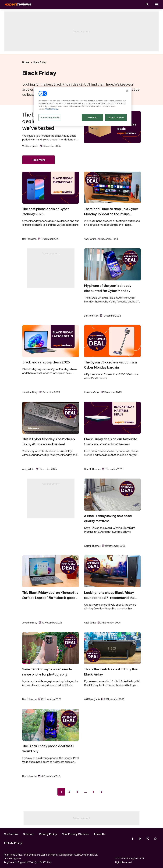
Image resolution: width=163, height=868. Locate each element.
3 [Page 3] (77, 792)
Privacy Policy (48, 834)
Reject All (92, 117)
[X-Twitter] (148, 839)
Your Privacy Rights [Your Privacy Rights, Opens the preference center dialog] (50, 117)
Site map (29, 834)
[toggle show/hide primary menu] (157, 4)
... (86, 792)
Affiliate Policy (13, 843)
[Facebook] (132, 839)
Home (26, 62)
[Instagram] (155, 839)
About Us (100, 834)
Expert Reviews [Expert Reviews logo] (16, 4)
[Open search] (147, 4)
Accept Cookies (116, 117)
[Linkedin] (140, 839)
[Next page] (102, 792)
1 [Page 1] (61, 792)
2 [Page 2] (69, 792)
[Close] (127, 91)
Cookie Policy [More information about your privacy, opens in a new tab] (52, 109)
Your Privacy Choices (75, 834)
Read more (39, 160)
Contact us (11, 834)
